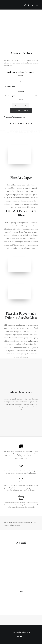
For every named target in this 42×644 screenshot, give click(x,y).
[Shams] (7, 5)
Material (21, 91)
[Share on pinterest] (18, 123)
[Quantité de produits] (21, 106)
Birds (21, 591)
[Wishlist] (28, 5)
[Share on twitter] (13, 123)
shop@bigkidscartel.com (30, 473)
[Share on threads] (16, 123)
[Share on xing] (29, 123)
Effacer (21, 99)
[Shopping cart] (31, 5)
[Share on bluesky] (26, 123)
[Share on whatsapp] (24, 123)
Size (21, 82)
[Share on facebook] (11, 123)
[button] (37, 5)
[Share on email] (31, 123)
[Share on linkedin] (21, 123)
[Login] (24, 5)
